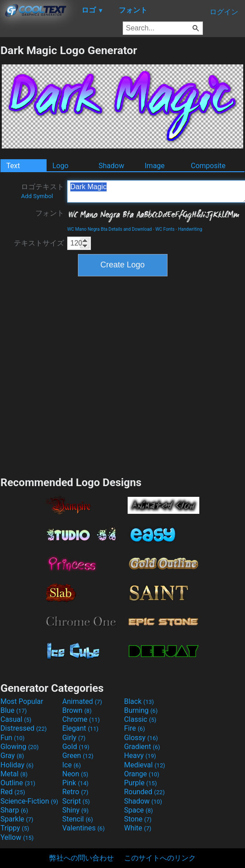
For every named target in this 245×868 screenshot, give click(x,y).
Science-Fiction (29, 801)
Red (13, 792)
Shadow (111, 166)
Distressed (24, 728)
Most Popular (22, 701)
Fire (135, 728)
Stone (138, 819)
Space (138, 810)
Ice (71, 765)
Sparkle (17, 819)
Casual (16, 719)
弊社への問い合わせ (82, 858)
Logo (60, 166)
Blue (14, 710)
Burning (141, 710)
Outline (18, 783)
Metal (14, 774)
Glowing (19, 747)
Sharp (14, 810)
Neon (75, 774)
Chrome (81, 719)
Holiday (17, 765)
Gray (12, 756)
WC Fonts (165, 229)
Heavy (140, 756)
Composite (208, 166)
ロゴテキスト (43, 191)
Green (78, 756)
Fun (13, 738)
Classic (140, 719)
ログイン (224, 12)
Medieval (145, 765)
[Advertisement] (92, 375)
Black (139, 701)
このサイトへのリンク (160, 858)
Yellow (17, 837)
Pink (75, 783)
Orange (142, 774)
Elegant (80, 728)
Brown (77, 710)
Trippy (15, 828)
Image (155, 166)
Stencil (77, 819)
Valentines (84, 828)
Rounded (144, 792)
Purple (140, 783)
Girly (74, 738)
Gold (76, 747)
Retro (75, 792)
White (138, 828)
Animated (82, 701)
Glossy (141, 738)
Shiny (75, 810)
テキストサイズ (39, 243)
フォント (50, 213)
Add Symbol (37, 196)
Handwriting (190, 229)
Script (76, 801)
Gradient (142, 747)
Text (13, 166)
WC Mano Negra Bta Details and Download (110, 229)
